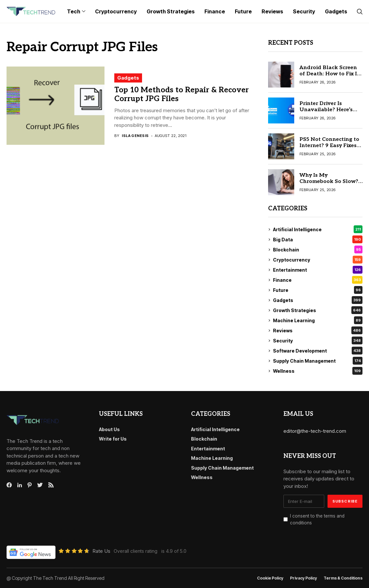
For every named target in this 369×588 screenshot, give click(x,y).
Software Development (318, 351)
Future (318, 290)
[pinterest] (30, 485)
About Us (109, 429)
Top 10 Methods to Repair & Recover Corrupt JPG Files (182, 95)
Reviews (318, 330)
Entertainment (318, 270)
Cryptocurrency (318, 260)
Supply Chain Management (318, 361)
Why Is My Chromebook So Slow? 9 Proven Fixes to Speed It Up (331, 185)
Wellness (318, 371)
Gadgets (128, 78)
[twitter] (40, 485)
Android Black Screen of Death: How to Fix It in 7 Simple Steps (329, 74)
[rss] (51, 485)
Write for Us (113, 439)
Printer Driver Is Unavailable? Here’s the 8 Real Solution (326, 110)
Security (318, 340)
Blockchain (318, 249)
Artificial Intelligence (318, 229)
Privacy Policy (304, 578)
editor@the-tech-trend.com (315, 431)
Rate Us (101, 551)
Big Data (318, 239)
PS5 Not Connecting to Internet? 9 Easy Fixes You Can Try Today (329, 146)
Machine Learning (318, 320)
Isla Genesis (135, 136)
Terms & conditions (343, 578)
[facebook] (9, 485)
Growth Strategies (318, 310)
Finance (318, 280)
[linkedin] (20, 485)
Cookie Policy (270, 578)
